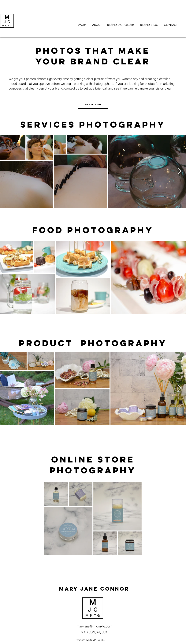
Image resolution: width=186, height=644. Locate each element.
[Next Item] (179, 171)
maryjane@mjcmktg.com (94, 626)
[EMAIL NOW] (93, 104)
